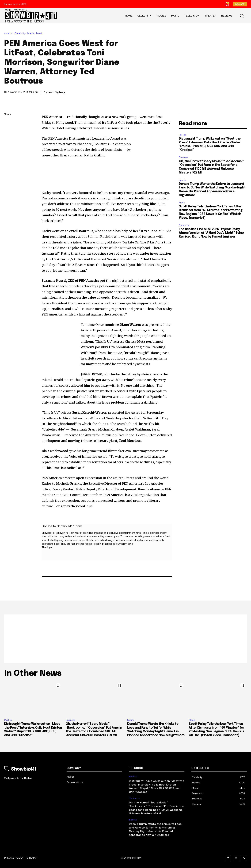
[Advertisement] (125, 639)
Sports (182, 180)
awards (9, 33)
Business (184, 157)
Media (32, 33)
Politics (183, 135)
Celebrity (21, 33)
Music (41, 33)
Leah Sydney (56, 92)
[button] (242, 16)
